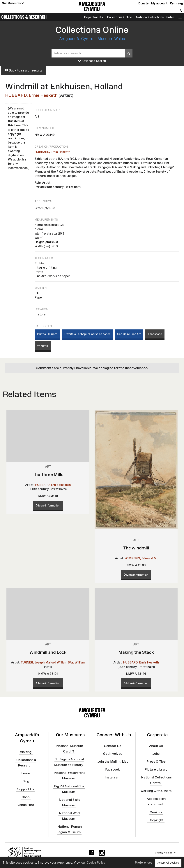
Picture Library (156, 769)
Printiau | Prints (47, 334)
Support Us (26, 789)
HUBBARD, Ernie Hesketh (31, 95)
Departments (94, 17)
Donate (143, 3)
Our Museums (13, 3)
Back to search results (24, 70)
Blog (26, 781)
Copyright (156, 820)
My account (159, 3)
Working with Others (156, 791)
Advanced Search (92, 61)
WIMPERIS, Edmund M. (141, 558)
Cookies (156, 812)
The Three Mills (48, 474)
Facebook (113, 769)
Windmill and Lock (48, 652)
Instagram (113, 777)
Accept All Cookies (168, 863)
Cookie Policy (96, 862)
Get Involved (113, 754)
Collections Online (120, 17)
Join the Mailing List (113, 762)
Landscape (155, 334)
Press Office (156, 762)
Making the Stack (136, 652)
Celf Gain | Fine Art (129, 334)
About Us (156, 746)
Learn (26, 773)
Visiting (26, 752)
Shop (26, 797)
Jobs (156, 754)
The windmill (136, 548)
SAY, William (76, 662)
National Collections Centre (155, 17)
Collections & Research (24, 17)
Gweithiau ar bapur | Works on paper (87, 334)
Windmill (43, 346)
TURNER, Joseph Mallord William (44, 662)
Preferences (144, 862)
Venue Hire (26, 805)
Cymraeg (176, 3)
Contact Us (113, 746)
